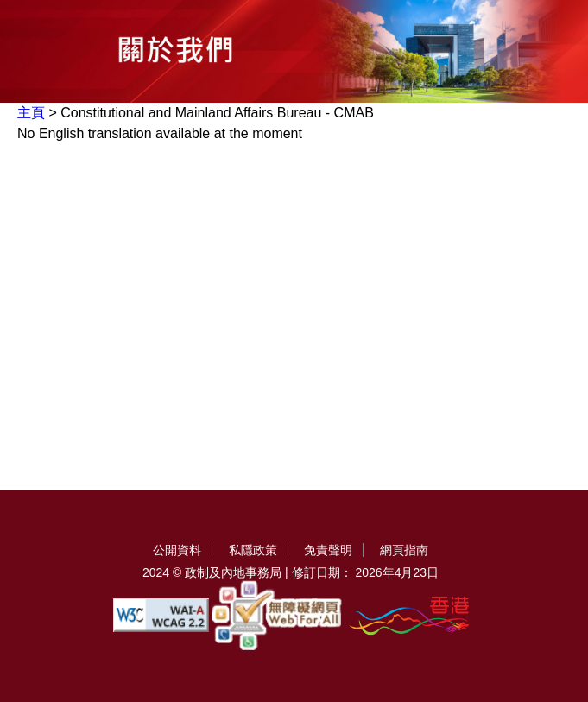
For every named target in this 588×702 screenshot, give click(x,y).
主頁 (31, 113)
